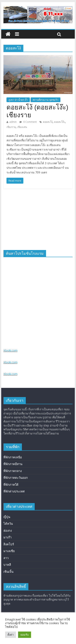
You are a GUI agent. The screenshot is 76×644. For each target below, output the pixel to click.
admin (13, 122)
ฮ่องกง (8, 530)
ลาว (6, 558)
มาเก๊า (7, 537)
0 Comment (28, 122)
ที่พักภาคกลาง (13, 471)
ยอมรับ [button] (25, 635)
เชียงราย (11, 127)
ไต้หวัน (8, 523)
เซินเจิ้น (8, 571)
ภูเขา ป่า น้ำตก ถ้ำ (18, 100)
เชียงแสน (22, 127)
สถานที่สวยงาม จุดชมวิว (45, 100)
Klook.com (10, 350)
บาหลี (7, 565)
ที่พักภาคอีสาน (13, 464)
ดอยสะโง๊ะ (59, 122)
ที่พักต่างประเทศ (14, 491)
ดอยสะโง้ (48, 122)
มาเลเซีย (9, 551)
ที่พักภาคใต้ (11, 484)
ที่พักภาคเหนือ (13, 457)
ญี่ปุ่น (7, 517)
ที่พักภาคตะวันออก (16, 478)
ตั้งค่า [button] (11, 635)
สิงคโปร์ (9, 544)
